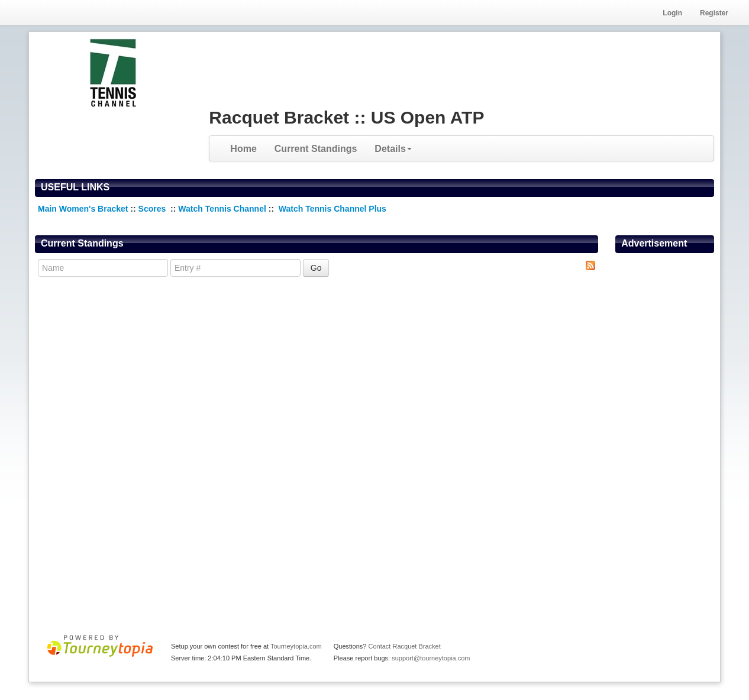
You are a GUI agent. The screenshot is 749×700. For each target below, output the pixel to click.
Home (243, 149)
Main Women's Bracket (83, 209)
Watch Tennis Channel (223, 209)
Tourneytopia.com (296, 646)
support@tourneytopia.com (431, 658)
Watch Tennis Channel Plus (332, 209)
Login (672, 13)
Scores (154, 209)
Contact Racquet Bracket (404, 646)
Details (393, 149)
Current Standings (316, 149)
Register (714, 13)
